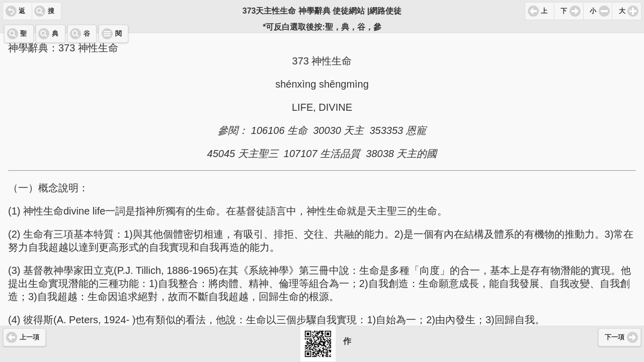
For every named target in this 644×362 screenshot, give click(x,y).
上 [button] (544, 11)
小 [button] (593, 11)
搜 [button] (51, 11)
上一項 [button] (29, 337)
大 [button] (622, 11)
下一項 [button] (615, 337)
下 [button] (564, 11)
